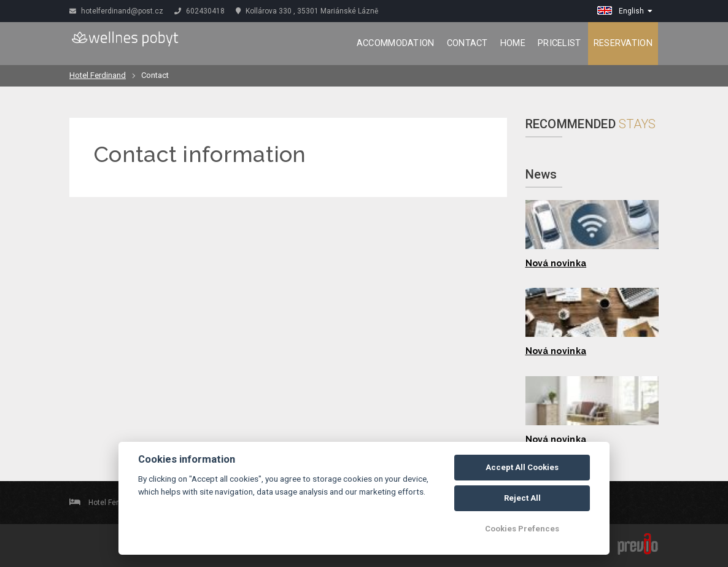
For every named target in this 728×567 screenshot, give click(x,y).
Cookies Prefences (522, 529)
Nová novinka (556, 263)
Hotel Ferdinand (98, 75)
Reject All (522, 498)
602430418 (199, 11)
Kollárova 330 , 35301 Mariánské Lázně (307, 11)
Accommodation (396, 43)
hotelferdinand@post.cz (116, 11)
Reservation (623, 43)
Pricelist (560, 43)
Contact (467, 43)
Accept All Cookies (522, 467)
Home (513, 43)
